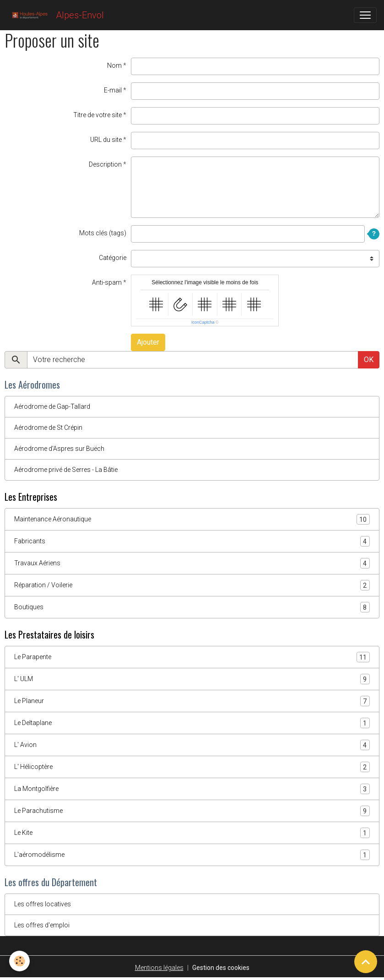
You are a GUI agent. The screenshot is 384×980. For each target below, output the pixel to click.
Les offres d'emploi (42, 925)
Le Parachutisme (192, 811)
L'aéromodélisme (192, 855)
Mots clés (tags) (103, 233)
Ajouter (148, 342)
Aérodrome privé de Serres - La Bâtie (66, 470)
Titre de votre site (97, 115)
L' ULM (192, 679)
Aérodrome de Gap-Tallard (52, 406)
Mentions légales (159, 968)
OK (369, 360)
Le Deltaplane (192, 723)
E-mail (113, 90)
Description (105, 164)
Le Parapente (192, 657)
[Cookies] (19, 961)
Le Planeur (192, 701)
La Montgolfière (192, 789)
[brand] (56, 15)
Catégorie (113, 258)
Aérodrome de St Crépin (48, 428)
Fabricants (192, 541)
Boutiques (192, 607)
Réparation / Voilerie (192, 585)
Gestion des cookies (221, 968)
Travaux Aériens (192, 563)
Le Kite (192, 833)
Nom (114, 65)
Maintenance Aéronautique (192, 519)
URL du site (106, 140)
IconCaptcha (203, 322)
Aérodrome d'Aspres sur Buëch (59, 449)
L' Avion (192, 745)
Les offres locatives (43, 904)
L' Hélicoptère (192, 767)
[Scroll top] (366, 962)
